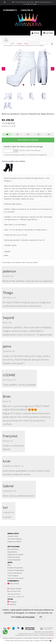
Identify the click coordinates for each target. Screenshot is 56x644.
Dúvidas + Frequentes (15, 568)
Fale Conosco (14, 583)
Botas (26, 43)
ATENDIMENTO (10, 10)
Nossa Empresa (13, 549)
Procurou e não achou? (16, 578)
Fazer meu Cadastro (15, 539)
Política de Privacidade (15, 554)
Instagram (13, 602)
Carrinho (48, 33)
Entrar (36, 33)
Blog (9, 565)
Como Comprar (13, 576)
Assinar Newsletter (14, 560)
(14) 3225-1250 (15, 591)
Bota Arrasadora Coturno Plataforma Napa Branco (28, 114)
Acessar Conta (13, 536)
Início (13, 43)
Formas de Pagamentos (16, 570)
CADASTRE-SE (27, 10)
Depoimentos (12, 552)
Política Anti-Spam (14, 557)
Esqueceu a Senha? (14, 541)
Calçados (19, 43)
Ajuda (51, 2)
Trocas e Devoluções (15, 573)
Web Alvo (51, 635)
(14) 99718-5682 (15, 589)
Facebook (12, 604)
